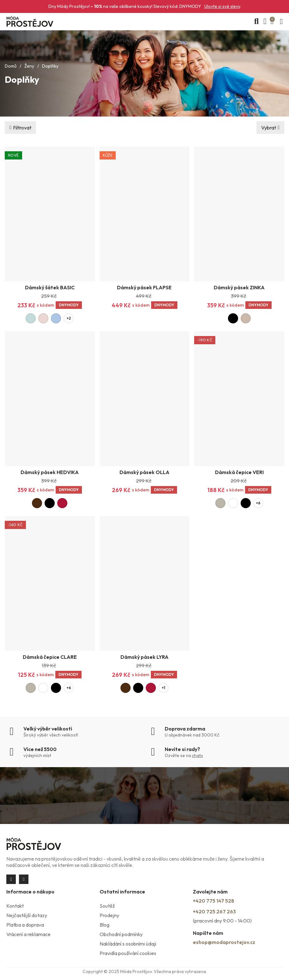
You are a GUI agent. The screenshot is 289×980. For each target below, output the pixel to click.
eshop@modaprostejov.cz (224, 942)
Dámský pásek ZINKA (239, 287)
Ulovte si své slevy (222, 6)
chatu (197, 755)
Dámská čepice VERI (239, 472)
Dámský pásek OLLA (144, 472)
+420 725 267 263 (214, 911)
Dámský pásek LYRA (144, 657)
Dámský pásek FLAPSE (144, 287)
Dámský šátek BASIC (50, 287)
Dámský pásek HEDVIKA (50, 472)
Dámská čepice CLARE (50, 657)
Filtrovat (22, 128)
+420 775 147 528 (214, 901)
